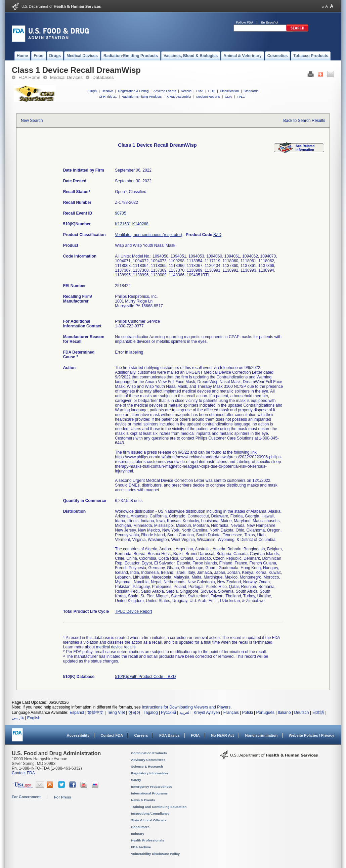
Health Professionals (147, 840)
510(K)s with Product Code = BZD (145, 677)
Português (265, 713)
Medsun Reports (208, 97)
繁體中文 (95, 713)
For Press (63, 797)
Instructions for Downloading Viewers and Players (186, 707)
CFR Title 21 (108, 97)
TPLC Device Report (133, 611)
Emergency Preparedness (152, 787)
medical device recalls (116, 647)
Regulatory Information (149, 773)
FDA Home (29, 77)
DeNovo (107, 91)
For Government (26, 797)
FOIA (195, 735)
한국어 (134, 713)
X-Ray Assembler (179, 97)
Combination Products (149, 753)
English (34, 718)
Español (77, 713)
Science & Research (147, 766)
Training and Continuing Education (159, 807)
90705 (120, 213)
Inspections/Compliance (150, 813)
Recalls (186, 91)
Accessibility (78, 735)
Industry (138, 834)
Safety (136, 780)
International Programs (149, 793)
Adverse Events (165, 91)
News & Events (143, 800)
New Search (32, 121)
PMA (200, 91)
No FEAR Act (222, 735)
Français (231, 713)
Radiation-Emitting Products (142, 97)
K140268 (140, 224)
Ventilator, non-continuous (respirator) (148, 235)
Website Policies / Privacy (312, 735)
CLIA (228, 97)
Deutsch (301, 713)
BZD (217, 235)
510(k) (92, 91)
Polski (248, 713)
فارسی (18, 718)
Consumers (140, 827)
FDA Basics (169, 735)
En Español (270, 22)
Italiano (284, 713)
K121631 (123, 224)
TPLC (241, 97)
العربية (185, 713)
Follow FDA (245, 22)
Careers (141, 735)
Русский (168, 713)
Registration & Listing (134, 91)
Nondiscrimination (262, 735)
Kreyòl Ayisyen (207, 713)
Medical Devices (66, 77)
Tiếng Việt (116, 713)
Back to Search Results (304, 121)
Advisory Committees (148, 760)
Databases (103, 77)
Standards (251, 91)
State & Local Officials (149, 820)
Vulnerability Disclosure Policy (155, 854)
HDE (212, 91)
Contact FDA (112, 735)
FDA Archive (141, 847)
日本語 (318, 713)
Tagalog (151, 713)
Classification (229, 91)
